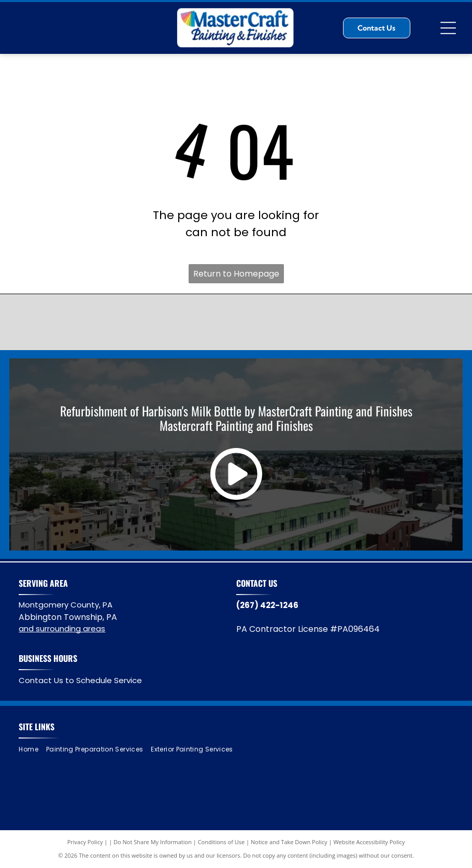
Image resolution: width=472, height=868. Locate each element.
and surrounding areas (62, 628)
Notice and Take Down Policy (289, 842)
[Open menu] (448, 28)
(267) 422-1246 (267, 605)
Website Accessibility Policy (369, 842)
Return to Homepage (236, 274)
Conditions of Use (221, 842)
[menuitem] (32, 750)
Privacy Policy (85, 842)
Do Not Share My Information (153, 842)
